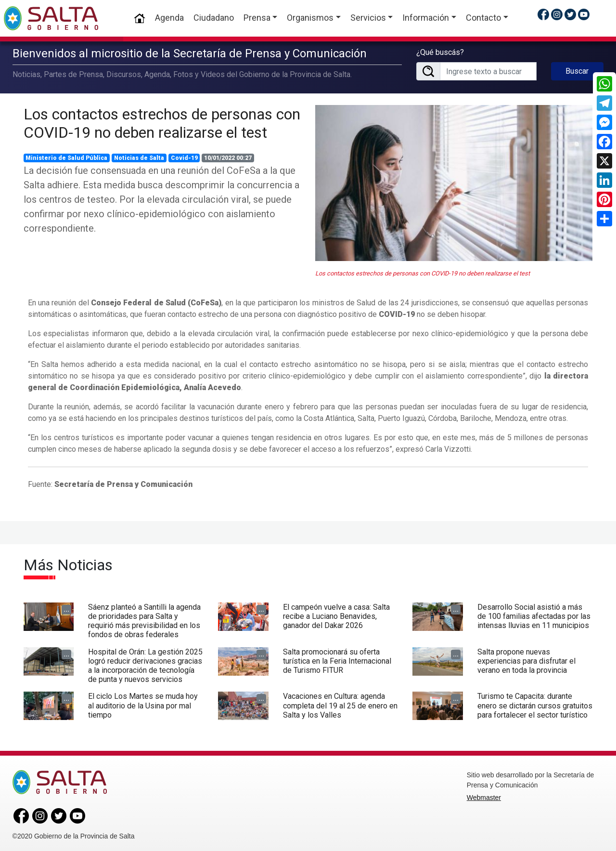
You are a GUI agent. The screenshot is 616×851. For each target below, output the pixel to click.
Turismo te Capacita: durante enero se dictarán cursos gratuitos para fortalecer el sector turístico (535, 703)
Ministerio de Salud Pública (66, 156)
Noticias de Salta (139, 156)
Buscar (577, 70)
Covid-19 (184, 156)
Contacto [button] (483, 18)
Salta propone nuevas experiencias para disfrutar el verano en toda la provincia (526, 659)
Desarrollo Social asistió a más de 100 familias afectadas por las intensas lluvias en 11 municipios (534, 614)
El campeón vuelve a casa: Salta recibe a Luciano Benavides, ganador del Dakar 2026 (336, 614)
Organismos (310, 18)
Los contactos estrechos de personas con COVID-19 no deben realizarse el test (162, 121)
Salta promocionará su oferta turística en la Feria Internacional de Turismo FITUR (337, 659)
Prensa (257, 18)
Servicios (368, 18)
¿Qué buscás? (440, 51)
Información (426, 18)
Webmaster (484, 796)
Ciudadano (214, 18)
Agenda (169, 18)
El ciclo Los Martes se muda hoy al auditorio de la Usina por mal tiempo (143, 703)
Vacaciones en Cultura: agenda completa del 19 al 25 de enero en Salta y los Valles (340, 703)
